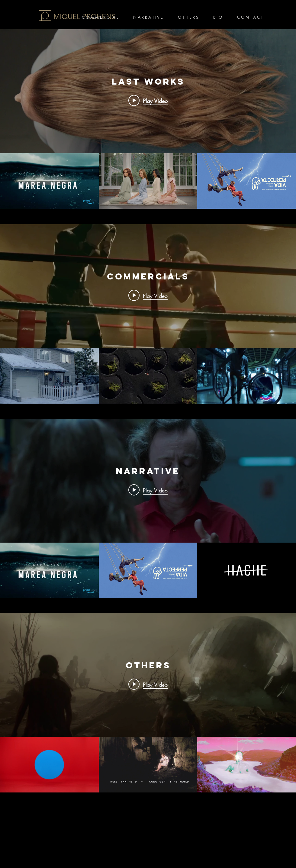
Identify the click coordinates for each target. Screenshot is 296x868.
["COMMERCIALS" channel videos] (148, 376)
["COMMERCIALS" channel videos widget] (148, 314)
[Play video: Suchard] (148, 295)
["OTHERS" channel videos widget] (148, 703)
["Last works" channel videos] (148, 181)
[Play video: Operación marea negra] (148, 101)
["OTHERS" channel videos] (148, 765)
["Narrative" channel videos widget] (148, 508)
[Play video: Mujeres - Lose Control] (148, 684)
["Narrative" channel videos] (148, 570)
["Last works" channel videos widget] (148, 119)
